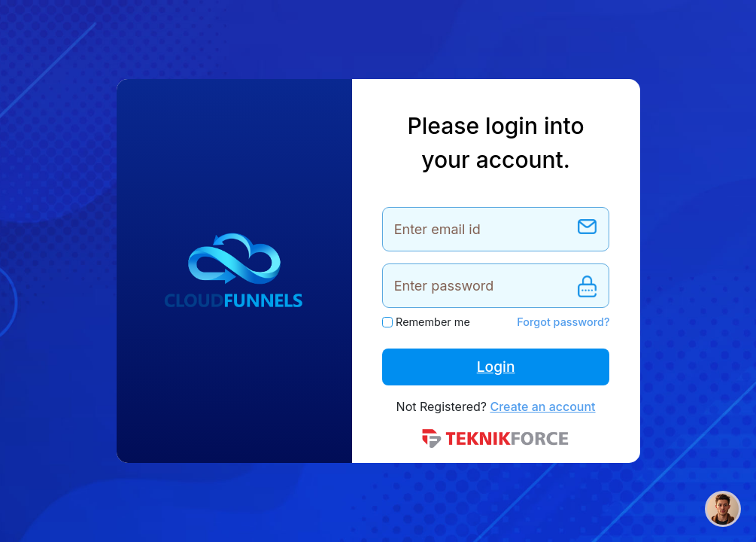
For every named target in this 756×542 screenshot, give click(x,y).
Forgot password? (563, 322)
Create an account (542, 406)
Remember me (433, 322)
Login (496, 367)
